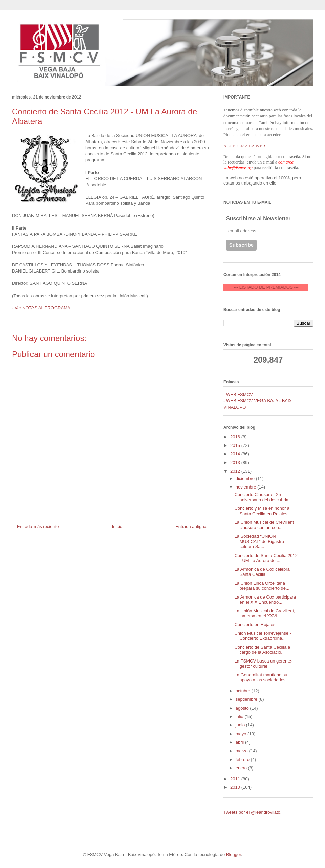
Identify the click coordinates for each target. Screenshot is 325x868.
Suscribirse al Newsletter (258, 219)
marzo (242, 751)
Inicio (117, 527)
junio (241, 725)
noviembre (246, 487)
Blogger (234, 855)
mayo (242, 734)
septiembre (247, 699)
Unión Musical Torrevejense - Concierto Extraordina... (263, 636)
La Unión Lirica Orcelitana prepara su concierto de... (262, 586)
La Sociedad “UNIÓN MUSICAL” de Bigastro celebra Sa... (259, 541)
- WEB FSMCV (238, 395)
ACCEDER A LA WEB (244, 146)
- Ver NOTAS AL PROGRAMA (41, 308)
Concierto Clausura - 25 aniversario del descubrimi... (264, 497)
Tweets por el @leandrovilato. (252, 812)
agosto (243, 708)
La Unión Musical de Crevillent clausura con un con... (264, 525)
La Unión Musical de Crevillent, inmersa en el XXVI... (265, 614)
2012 (236, 471)
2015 (236, 445)
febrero (243, 759)
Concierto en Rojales (255, 624)
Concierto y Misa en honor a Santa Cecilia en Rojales (262, 511)
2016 (236, 437)
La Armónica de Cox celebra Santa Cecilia (262, 572)
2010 (236, 787)
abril (240, 742)
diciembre (246, 479)
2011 (236, 779)
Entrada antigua (191, 527)
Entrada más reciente (38, 527)
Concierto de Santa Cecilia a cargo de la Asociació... (262, 650)
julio (240, 717)
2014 (236, 454)
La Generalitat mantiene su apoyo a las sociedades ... (262, 678)
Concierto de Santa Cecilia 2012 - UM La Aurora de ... (266, 558)
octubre (244, 691)
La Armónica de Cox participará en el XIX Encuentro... (265, 600)
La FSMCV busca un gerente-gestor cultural (263, 664)
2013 (236, 463)
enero (242, 768)
